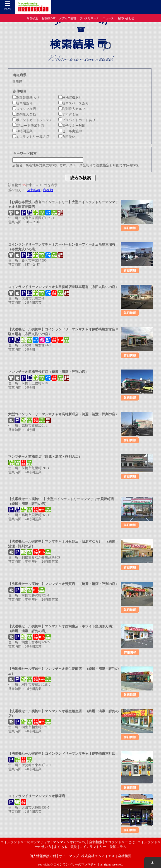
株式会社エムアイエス (98, 856)
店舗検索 (32, 18)
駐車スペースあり (74, 103)
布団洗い (67, 137)
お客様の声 (49, 18)
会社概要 (125, 856)
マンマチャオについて (70, 842)
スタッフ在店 (24, 109)
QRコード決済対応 (28, 126)
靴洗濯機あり (70, 98)
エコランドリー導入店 (31, 137)
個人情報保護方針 (43, 856)
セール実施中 (70, 131)
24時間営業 (22, 131)
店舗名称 (34, 190)
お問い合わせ (126, 18)
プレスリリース (89, 18)
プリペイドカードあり (77, 120)
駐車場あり (22, 103)
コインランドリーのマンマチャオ (25, 842)
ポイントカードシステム (33, 120)
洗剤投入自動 (24, 114)
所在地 (48, 190)
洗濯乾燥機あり (26, 98)
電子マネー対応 (72, 126)
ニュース (108, 18)
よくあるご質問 (66, 847)
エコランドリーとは (120, 842)
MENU (8, 6)
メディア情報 (68, 18)
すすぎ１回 (69, 114)
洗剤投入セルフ (72, 109)
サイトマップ (69, 856)
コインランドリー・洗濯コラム (103, 847)
